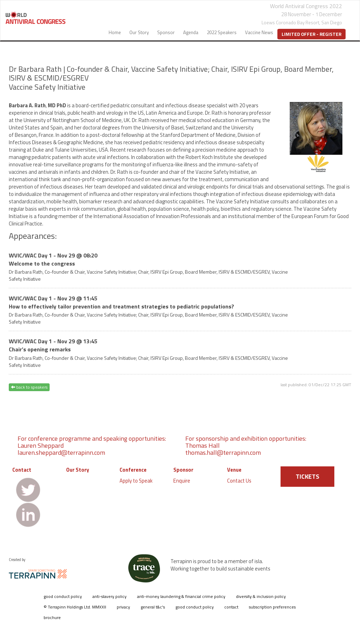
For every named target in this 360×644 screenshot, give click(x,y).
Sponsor (166, 32)
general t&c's (153, 607)
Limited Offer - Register (311, 34)
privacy (123, 607)
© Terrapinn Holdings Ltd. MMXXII (75, 607)
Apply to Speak (136, 481)
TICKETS (307, 476)
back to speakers (29, 387)
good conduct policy (63, 596)
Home (115, 32)
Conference (133, 470)
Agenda (191, 32)
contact (231, 607)
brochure (52, 617)
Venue (234, 470)
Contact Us (239, 481)
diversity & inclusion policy (261, 596)
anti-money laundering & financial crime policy (181, 596)
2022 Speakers (222, 32)
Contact (22, 470)
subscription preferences (272, 607)
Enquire (182, 481)
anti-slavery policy (110, 596)
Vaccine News (259, 32)
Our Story (139, 32)
